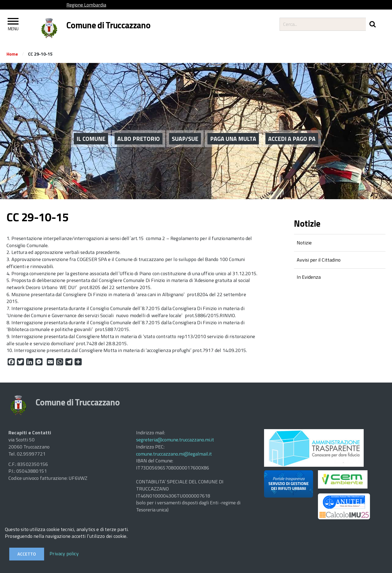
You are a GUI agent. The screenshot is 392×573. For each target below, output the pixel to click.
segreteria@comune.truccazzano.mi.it (175, 440)
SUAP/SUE (185, 131)
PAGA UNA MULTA (233, 131)
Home (12, 54)
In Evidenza (309, 277)
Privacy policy (64, 554)
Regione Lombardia (86, 5)
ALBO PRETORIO (139, 131)
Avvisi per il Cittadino (319, 260)
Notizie (304, 243)
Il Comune (91, 131)
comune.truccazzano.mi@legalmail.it (174, 454)
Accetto (27, 554)
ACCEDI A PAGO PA (292, 131)
